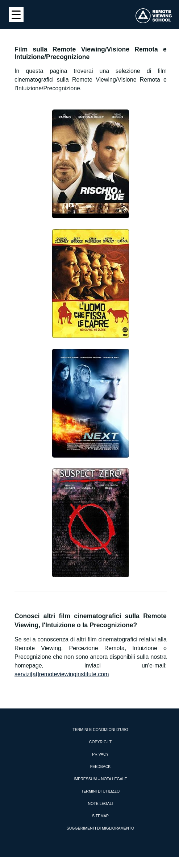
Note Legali (101, 803)
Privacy (100, 754)
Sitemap (100, 816)
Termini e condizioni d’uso (100, 729)
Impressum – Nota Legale (101, 779)
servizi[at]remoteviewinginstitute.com (62, 674)
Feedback (101, 766)
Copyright (100, 742)
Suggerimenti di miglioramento (101, 828)
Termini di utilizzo (100, 791)
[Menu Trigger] (16, 15)
